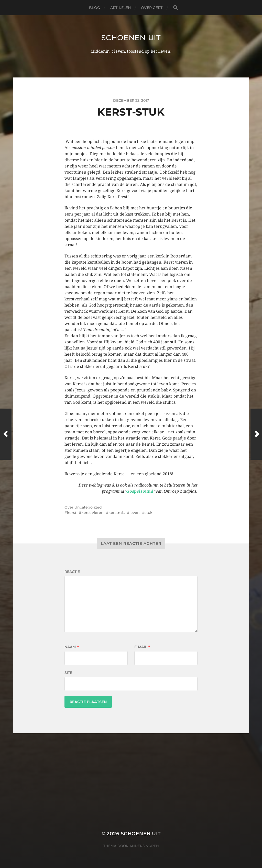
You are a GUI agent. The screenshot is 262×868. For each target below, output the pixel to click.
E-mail (142, 647)
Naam (72, 647)
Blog (95, 8)
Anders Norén (144, 846)
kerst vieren (92, 513)
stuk (149, 513)
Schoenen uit (131, 38)
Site (68, 673)
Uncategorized (88, 507)
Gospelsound (140, 491)
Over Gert (152, 8)
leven (135, 513)
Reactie (72, 572)
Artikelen (121, 8)
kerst (72, 513)
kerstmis (117, 513)
